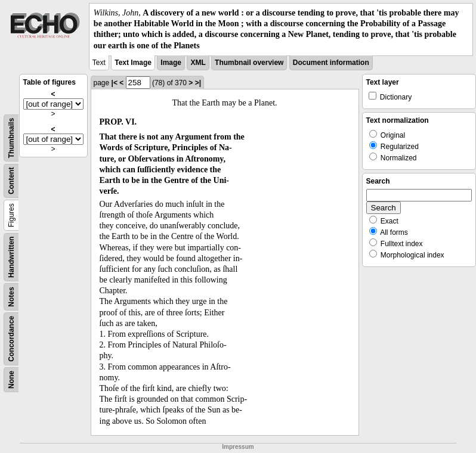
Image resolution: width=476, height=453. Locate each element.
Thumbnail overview (249, 63)
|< (115, 83)
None (11, 380)
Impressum (238, 447)
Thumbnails (11, 138)
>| (198, 83)
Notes (11, 297)
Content (11, 180)
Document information (331, 63)
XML (198, 63)
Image (171, 63)
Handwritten (11, 257)
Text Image (133, 63)
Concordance (11, 339)
